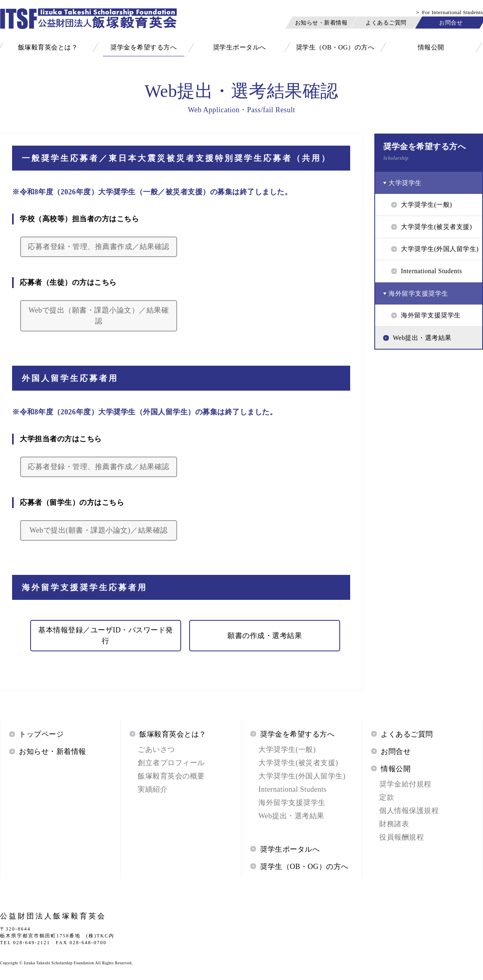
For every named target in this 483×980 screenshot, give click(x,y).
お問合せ (451, 22)
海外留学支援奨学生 (292, 803)
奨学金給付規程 (405, 784)
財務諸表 (394, 824)
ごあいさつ (156, 749)
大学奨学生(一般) (287, 749)
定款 (387, 797)
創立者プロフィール (171, 763)
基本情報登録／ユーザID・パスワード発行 (106, 635)
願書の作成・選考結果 (265, 636)
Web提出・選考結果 (291, 816)
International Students (292, 789)
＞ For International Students (449, 12)
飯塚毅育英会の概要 (171, 776)
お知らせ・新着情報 (321, 22)
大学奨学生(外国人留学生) (302, 776)
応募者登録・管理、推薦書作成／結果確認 (99, 247)
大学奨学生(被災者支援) (298, 763)
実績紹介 (153, 789)
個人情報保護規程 (409, 811)
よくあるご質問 (386, 22)
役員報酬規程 (401, 837)
